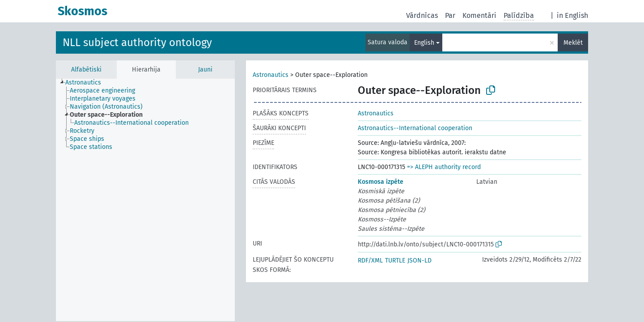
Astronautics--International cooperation (415, 128)
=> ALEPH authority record (444, 167)
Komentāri (479, 15)
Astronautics (271, 75)
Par (450, 15)
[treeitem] (87, 83)
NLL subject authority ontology (137, 42)
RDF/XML (370, 261)
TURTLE (395, 261)
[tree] (145, 200)
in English (572, 15)
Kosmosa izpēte (381, 182)
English (424, 43)
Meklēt (573, 43)
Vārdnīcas (422, 15)
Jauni (205, 70)
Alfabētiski (86, 70)
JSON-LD (419, 261)
